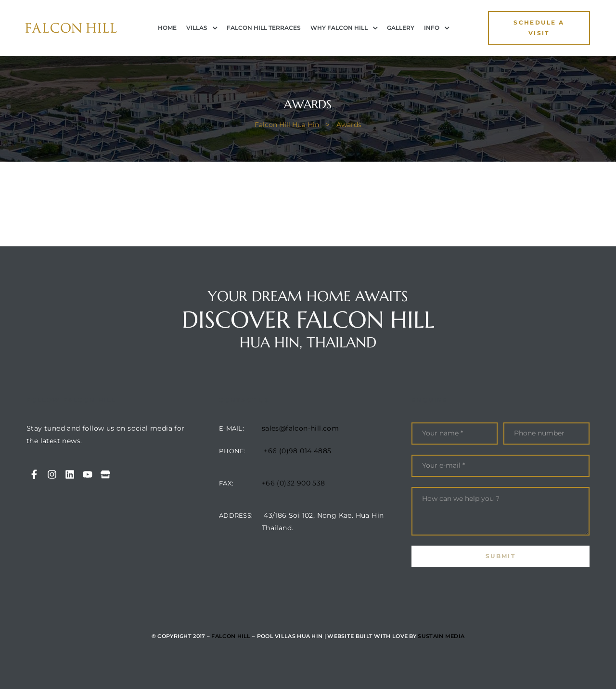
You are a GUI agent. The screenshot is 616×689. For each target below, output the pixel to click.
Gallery (401, 28)
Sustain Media (441, 636)
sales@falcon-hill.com (300, 428)
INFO (436, 28)
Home (167, 28)
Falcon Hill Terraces (264, 28)
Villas (202, 28)
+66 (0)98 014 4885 (297, 451)
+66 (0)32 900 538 (294, 483)
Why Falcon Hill (344, 28)
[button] (539, 28)
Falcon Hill (231, 636)
